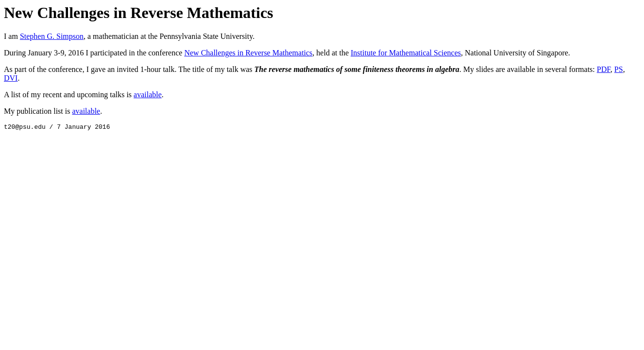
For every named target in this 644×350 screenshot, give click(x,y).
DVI (11, 78)
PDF (604, 69)
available (148, 95)
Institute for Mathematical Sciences (406, 53)
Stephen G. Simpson (52, 36)
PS (619, 69)
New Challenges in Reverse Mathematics (248, 53)
